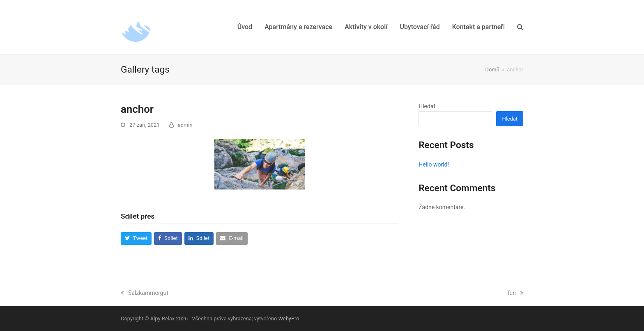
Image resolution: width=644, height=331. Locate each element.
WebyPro (289, 318)
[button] (520, 27)
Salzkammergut (145, 293)
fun (515, 293)
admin (185, 125)
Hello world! (434, 164)
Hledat (427, 106)
